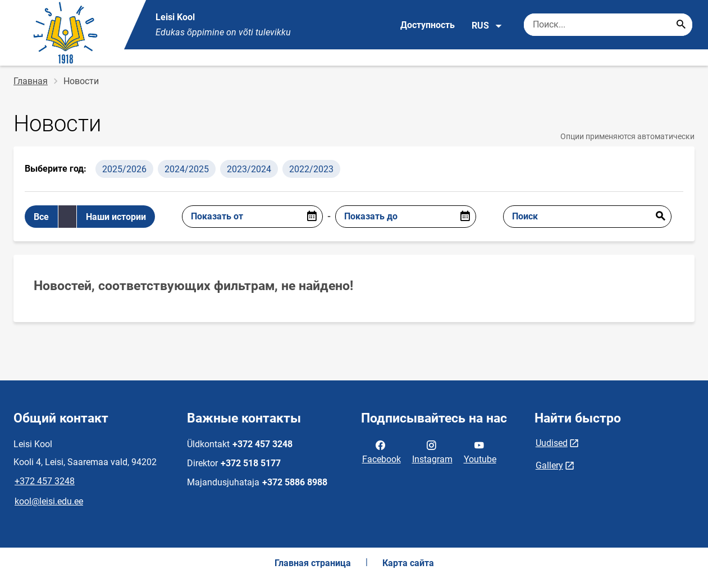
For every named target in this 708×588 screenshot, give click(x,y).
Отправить (660, 217)
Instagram (432, 451)
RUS (487, 26)
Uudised (552, 443)
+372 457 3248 (45, 481)
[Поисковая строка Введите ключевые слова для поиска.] (608, 25)
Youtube (480, 451)
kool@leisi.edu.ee (49, 501)
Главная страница (313, 563)
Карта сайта (408, 563)
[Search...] (681, 25)
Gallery (549, 465)
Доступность (428, 25)
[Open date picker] (312, 217)
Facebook (382, 451)
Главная (31, 81)
